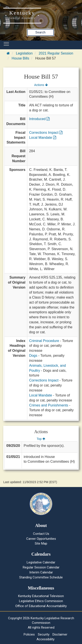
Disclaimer (60, 634)
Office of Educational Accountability (41, 606)
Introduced (39, 119)
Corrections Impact (46, 133)
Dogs (33, 356)
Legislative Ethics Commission (41, 601)
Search (40, 32)
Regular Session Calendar (41, 567)
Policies (29, 634)
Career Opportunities (41, 539)
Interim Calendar (41, 572)
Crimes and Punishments (49, 405)
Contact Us (41, 534)
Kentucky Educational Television (41, 596)
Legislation (24, 53)
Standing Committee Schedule (41, 577)
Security (44, 634)
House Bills (20, 58)
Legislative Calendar (41, 562)
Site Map (41, 543)
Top (41, 439)
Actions (41, 85)
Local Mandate (43, 138)
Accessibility (45, 639)
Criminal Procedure (44, 341)
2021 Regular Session (56, 53)
